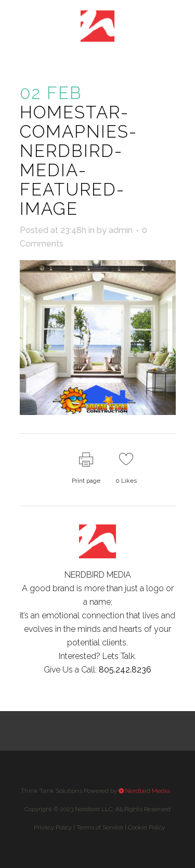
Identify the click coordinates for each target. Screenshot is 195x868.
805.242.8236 (125, 670)
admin (121, 230)
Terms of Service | (121, 827)
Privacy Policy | (99, 827)
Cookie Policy (146, 827)
